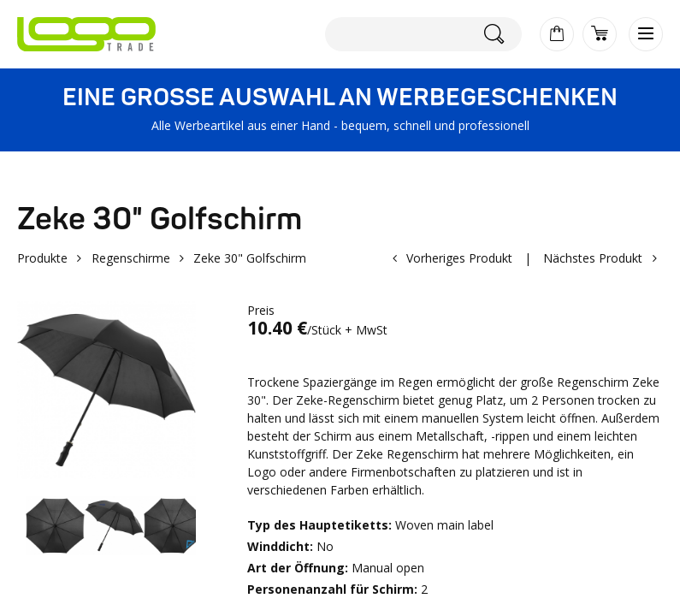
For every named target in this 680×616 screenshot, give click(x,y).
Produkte (42, 258)
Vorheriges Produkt (459, 258)
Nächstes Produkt (593, 258)
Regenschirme (131, 258)
